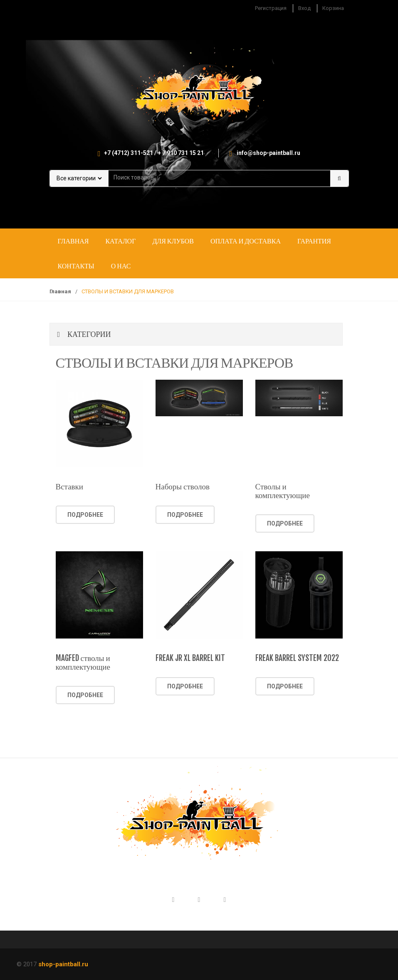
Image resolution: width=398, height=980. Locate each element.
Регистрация (271, 8)
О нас (121, 266)
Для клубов (173, 241)
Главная (73, 241)
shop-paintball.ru (63, 964)
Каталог (120, 241)
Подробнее (85, 515)
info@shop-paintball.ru (268, 153)
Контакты (76, 266)
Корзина (333, 8)
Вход (304, 8)
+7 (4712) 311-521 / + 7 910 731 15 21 (154, 153)
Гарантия (314, 241)
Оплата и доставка (246, 241)
